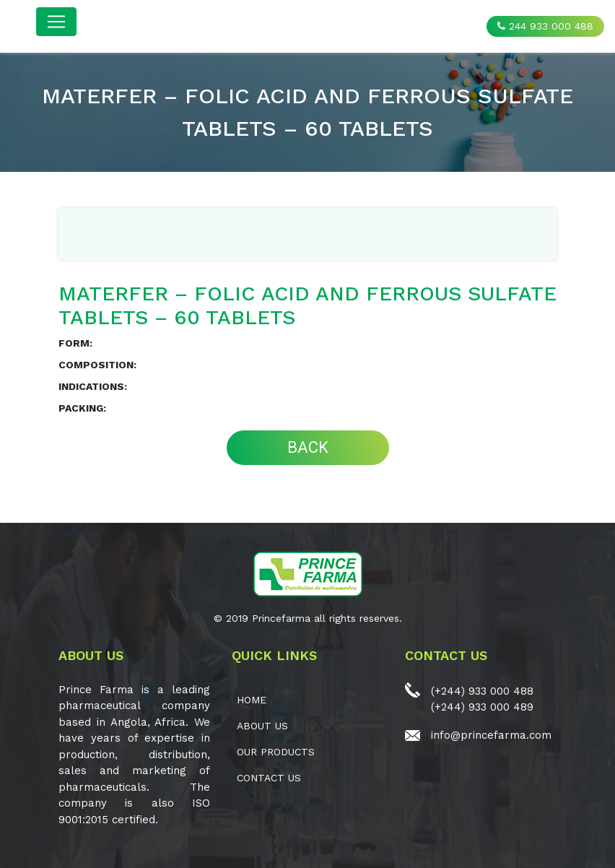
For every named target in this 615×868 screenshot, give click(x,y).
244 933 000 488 (545, 26)
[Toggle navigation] (56, 22)
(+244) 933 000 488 (482, 691)
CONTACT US (269, 778)
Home (252, 700)
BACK (308, 447)
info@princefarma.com (491, 735)
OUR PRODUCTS (276, 752)
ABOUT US (262, 726)
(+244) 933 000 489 (482, 707)
